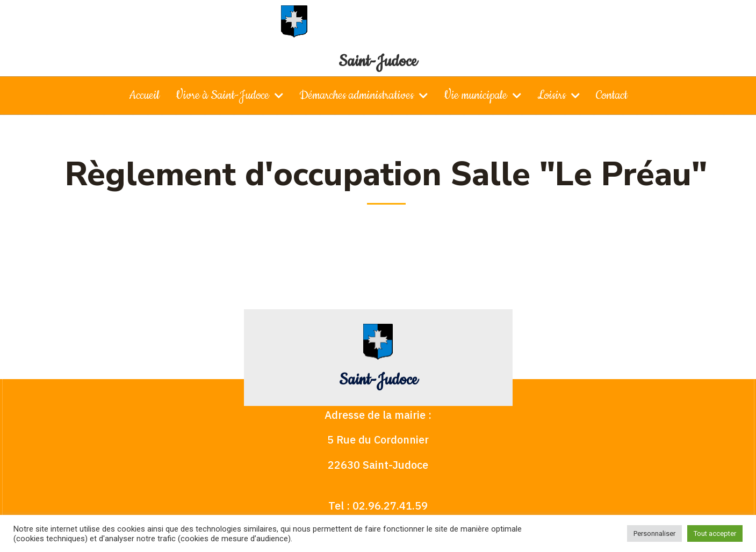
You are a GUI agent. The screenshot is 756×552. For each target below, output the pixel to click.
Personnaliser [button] (654, 533)
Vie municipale (483, 96)
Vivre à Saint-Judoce (229, 96)
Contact (612, 95)
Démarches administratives (363, 96)
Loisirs (559, 96)
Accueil (144, 95)
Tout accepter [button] (715, 533)
